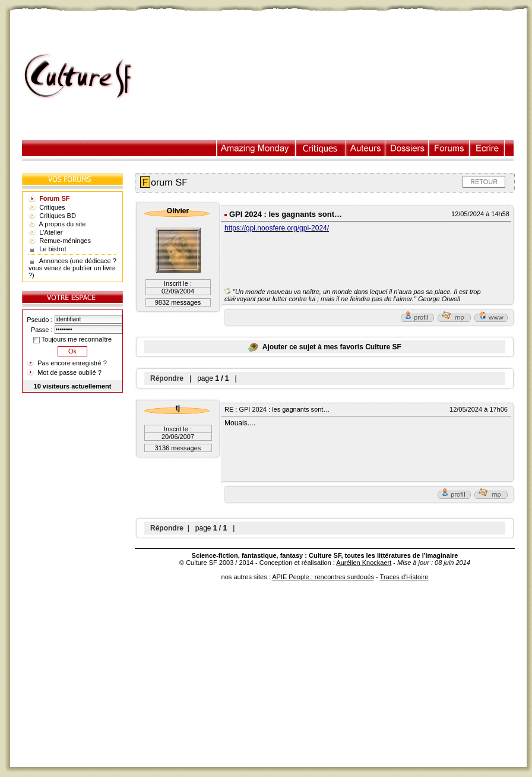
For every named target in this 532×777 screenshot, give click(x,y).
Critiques (321, 148)
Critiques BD (58, 216)
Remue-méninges (65, 241)
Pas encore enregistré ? (72, 363)
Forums (449, 148)
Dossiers (407, 148)
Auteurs (366, 148)
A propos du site (63, 224)
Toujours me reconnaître (72, 339)
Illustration (256, 148)
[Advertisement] (336, 77)
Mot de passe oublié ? (69, 372)
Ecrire (487, 148)
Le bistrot (53, 249)
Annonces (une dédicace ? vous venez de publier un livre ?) (72, 268)
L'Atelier (51, 232)
